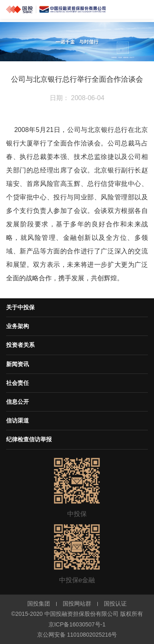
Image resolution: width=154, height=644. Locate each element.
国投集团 (39, 604)
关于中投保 (20, 307)
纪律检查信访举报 (29, 439)
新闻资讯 (18, 364)
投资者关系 (20, 345)
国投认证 (115, 604)
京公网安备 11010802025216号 (77, 635)
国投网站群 (77, 604)
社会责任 (18, 383)
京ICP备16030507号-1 (77, 624)
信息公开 (18, 402)
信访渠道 (18, 420)
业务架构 (18, 326)
